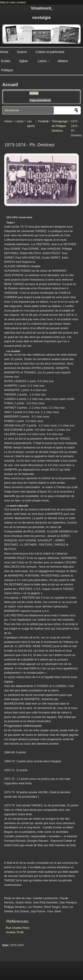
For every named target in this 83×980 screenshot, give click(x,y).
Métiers (63, 61)
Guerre (22, 52)
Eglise (23, 61)
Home (4, 52)
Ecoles (6, 61)
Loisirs (42, 61)
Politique (7, 70)
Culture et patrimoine (50, 52)
